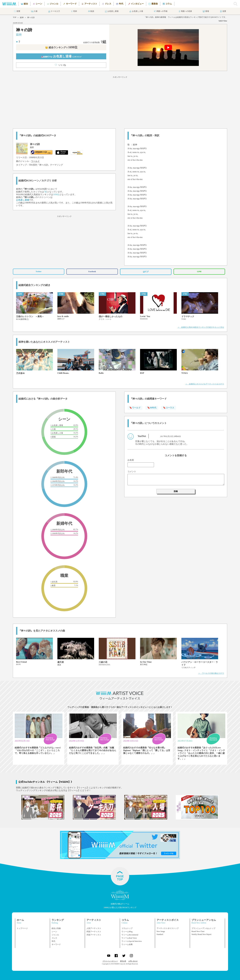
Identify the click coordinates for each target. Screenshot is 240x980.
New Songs (161, 931)
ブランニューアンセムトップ (203, 928)
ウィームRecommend (130, 935)
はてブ (146, 272)
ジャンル (55, 935)
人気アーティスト (94, 928)
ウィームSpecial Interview (132, 941)
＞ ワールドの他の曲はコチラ (211, 673)
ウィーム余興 (127, 944)
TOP (15, 17)
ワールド (35, 161)
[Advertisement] (120, 102)
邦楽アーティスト (94, 932)
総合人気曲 (56, 928)
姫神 (22, 17)
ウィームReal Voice (129, 938)
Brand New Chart (198, 931)
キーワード (56, 944)
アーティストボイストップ (168, 928)
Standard (160, 934)
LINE (199, 272)
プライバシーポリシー (110, 961)
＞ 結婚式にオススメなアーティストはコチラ (205, 384)
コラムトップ (127, 928)
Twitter (39, 272)
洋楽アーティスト (94, 935)
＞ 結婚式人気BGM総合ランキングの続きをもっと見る (201, 327)
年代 (53, 941)
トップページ (22, 928)
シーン (54, 932)
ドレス (54, 938)
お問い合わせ (133, 961)
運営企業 (123, 961)
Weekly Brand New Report (201, 934)
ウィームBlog (127, 932)
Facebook (92, 272)
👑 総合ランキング (61, 47)
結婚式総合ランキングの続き (34, 285)
